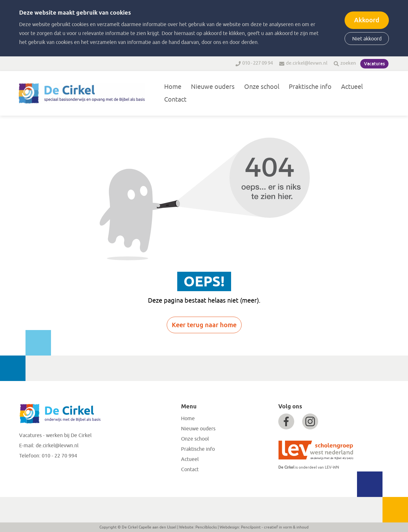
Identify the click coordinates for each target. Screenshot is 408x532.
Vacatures (374, 64)
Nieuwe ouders (213, 87)
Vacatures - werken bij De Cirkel (55, 435)
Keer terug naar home (204, 325)
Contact (175, 100)
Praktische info (310, 87)
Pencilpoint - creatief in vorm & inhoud (275, 527)
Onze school (262, 87)
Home (173, 87)
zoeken (348, 63)
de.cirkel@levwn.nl (307, 63)
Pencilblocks (206, 527)
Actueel (352, 87)
